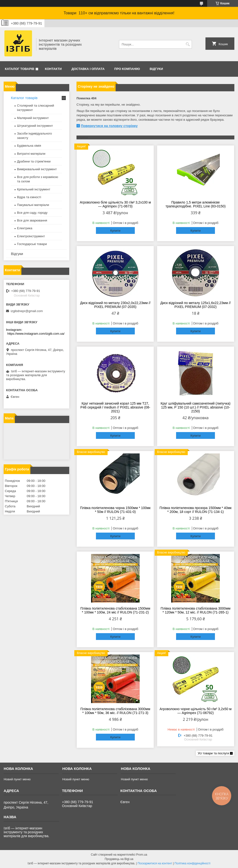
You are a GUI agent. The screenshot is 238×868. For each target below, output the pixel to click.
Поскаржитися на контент (155, 863)
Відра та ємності (29, 197)
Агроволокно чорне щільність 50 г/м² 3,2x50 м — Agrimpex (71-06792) (195, 711)
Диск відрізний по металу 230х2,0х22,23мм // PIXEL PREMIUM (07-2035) (115, 305)
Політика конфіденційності (193, 863)
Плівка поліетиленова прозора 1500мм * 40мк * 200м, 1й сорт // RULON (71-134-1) (196, 510)
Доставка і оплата (88, 69)
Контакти (53, 69)
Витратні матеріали (31, 154)
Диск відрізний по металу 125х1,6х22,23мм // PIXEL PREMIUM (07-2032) (195, 305)
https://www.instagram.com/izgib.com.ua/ (36, 334)
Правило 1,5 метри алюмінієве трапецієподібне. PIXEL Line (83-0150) (195, 204)
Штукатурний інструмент (35, 126)
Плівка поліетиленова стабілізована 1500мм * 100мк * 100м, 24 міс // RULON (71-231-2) (115, 610)
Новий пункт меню (17, 779)
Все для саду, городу (32, 213)
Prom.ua (142, 855)
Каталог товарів (20, 69)
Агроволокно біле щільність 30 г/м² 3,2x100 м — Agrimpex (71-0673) (115, 204)
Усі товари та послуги (213, 753)
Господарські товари (32, 244)
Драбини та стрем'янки (34, 161)
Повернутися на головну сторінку (109, 126)
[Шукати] (188, 44)
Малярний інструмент (33, 118)
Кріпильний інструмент (34, 189)
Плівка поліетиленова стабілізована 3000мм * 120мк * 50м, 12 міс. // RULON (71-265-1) (195, 610)
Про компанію (127, 69)
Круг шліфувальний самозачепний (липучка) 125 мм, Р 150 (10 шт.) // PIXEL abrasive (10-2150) (195, 407)
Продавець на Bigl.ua (119, 859)
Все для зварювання (32, 220)
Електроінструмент (31, 236)
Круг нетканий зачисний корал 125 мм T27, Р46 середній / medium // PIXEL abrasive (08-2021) (115, 407)
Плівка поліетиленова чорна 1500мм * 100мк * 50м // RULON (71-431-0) (115, 510)
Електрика (25, 228)
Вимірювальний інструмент (37, 169)
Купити (115, 231)
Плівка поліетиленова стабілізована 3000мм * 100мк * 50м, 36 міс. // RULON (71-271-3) (115, 711)
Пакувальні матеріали (33, 205)
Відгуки (156, 69)
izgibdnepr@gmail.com (27, 311)
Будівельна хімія (29, 146)
